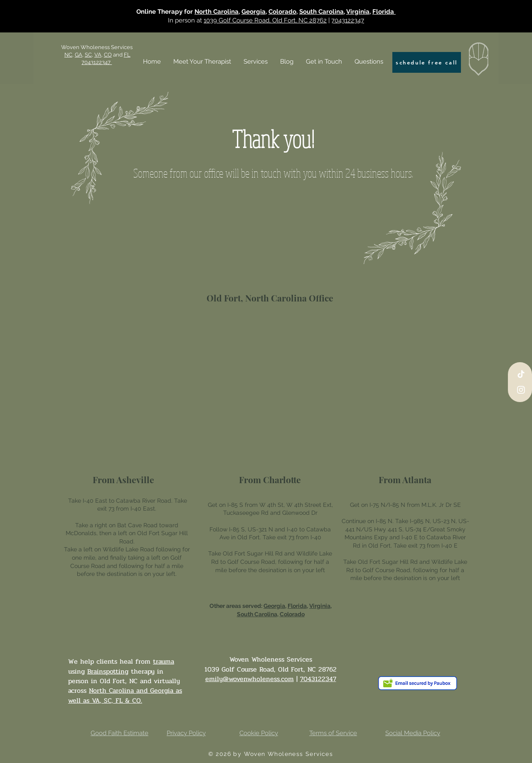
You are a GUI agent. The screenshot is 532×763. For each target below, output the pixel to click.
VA (96, 700)
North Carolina (217, 12)
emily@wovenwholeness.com (250, 679)
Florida (384, 12)
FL (119, 700)
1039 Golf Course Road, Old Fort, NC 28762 (265, 20)
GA (79, 55)
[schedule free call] (427, 62)
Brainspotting (108, 671)
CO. (137, 700)
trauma (164, 661)
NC (68, 55)
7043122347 (348, 20)
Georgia (254, 12)
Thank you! (273, 139)
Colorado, (283, 12)
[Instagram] (521, 390)
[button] (256, 62)
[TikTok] (521, 374)
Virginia (358, 12)
